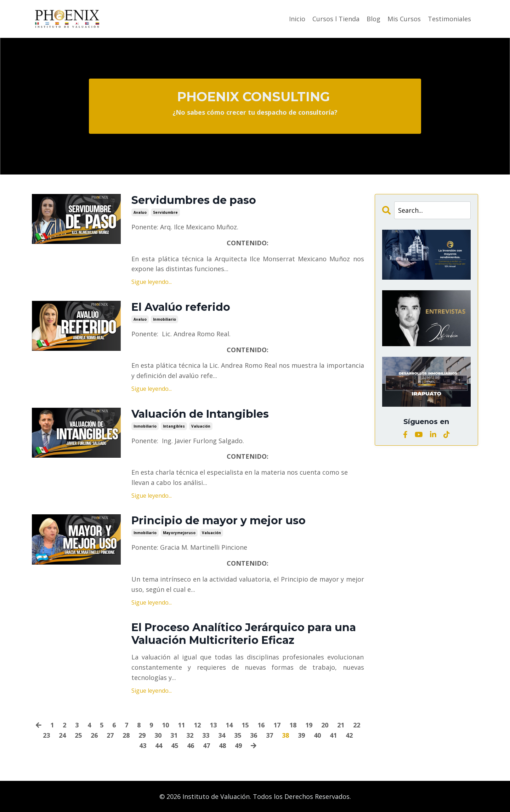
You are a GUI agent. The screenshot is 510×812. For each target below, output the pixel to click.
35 (238, 735)
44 (159, 745)
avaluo (140, 212)
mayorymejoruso (179, 533)
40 (317, 735)
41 (333, 735)
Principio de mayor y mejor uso (219, 521)
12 (197, 725)
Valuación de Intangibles (200, 414)
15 (245, 725)
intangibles (174, 426)
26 (94, 735)
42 (349, 735)
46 (191, 745)
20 (325, 725)
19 (309, 725)
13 (213, 725)
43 (143, 745)
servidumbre (165, 212)
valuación (201, 426)
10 (165, 725)
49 (238, 745)
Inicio (297, 19)
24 (62, 735)
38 (285, 735)
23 (46, 735)
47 (206, 745)
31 (174, 735)
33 (206, 735)
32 (190, 735)
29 (142, 735)
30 (158, 735)
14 (229, 725)
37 (270, 735)
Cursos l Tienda (336, 19)
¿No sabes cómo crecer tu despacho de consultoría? (255, 112)
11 (181, 725)
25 (78, 735)
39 (301, 735)
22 (357, 725)
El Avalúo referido (181, 307)
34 (222, 735)
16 (261, 725)
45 (175, 745)
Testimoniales (449, 19)
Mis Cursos (404, 19)
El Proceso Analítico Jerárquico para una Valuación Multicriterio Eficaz (244, 634)
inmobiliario (165, 319)
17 (277, 725)
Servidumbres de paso (194, 200)
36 (254, 735)
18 (293, 725)
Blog (373, 19)
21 (341, 725)
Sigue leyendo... (152, 282)
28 (126, 735)
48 (222, 745)
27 (110, 735)
